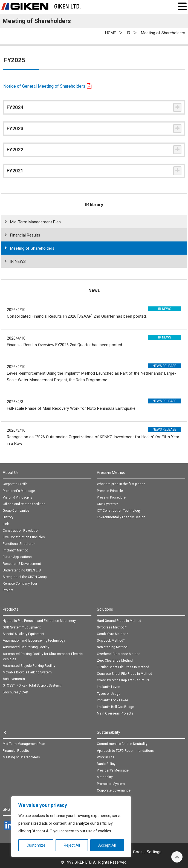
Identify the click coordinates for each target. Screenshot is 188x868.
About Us (11, 473)
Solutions (105, 609)
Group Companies (16, 511)
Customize (36, 845)
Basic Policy (106, 764)
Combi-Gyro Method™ (113, 634)
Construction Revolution (21, 531)
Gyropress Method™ (112, 627)
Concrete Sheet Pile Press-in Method (125, 674)
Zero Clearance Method (115, 661)
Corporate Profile (15, 484)
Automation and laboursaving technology (34, 641)
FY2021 (15, 171)
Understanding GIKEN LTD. (22, 570)
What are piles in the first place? (121, 484)
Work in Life (106, 757)
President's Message (19, 491)
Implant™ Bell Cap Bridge (115, 707)
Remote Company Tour (20, 584)
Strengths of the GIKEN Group (25, 577)
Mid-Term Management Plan (35, 222)
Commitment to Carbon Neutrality (122, 744)
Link (6, 524)
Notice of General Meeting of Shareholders (44, 86)
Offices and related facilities (24, 504)
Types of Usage (109, 694)
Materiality (105, 777)
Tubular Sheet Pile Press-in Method (123, 667)
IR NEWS (18, 261)
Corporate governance (114, 790)
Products (11, 609)
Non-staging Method (112, 647)
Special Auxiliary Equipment (24, 634)
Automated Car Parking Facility (26, 647)
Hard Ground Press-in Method (119, 621)
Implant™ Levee (109, 687)
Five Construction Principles (24, 537)
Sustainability (109, 732)
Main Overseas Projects (115, 713)
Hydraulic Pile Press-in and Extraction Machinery (39, 621)
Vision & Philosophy (18, 497)
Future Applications (17, 557)
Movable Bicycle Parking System (27, 672)
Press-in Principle (110, 491)
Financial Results (25, 235)
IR (4, 732)
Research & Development (22, 564)
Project (8, 590)
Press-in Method (111, 473)
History (8, 517)
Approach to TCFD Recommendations (125, 751)
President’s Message (113, 770)
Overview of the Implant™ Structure (123, 680)
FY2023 (15, 128)
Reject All (72, 845)
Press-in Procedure (111, 497)
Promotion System (111, 784)
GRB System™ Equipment (22, 627)
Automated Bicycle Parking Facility (29, 666)
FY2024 (15, 107)
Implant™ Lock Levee (112, 700)
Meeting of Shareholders (32, 248)
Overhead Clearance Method (119, 654)
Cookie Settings (147, 852)
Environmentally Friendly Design (121, 517)
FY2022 (15, 150)
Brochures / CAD (15, 692)
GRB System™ (107, 504)
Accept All (107, 845)
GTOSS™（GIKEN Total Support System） (33, 685)
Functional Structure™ (19, 544)
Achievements (14, 679)
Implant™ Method (16, 550)
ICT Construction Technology (119, 511)
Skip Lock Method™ (111, 641)
